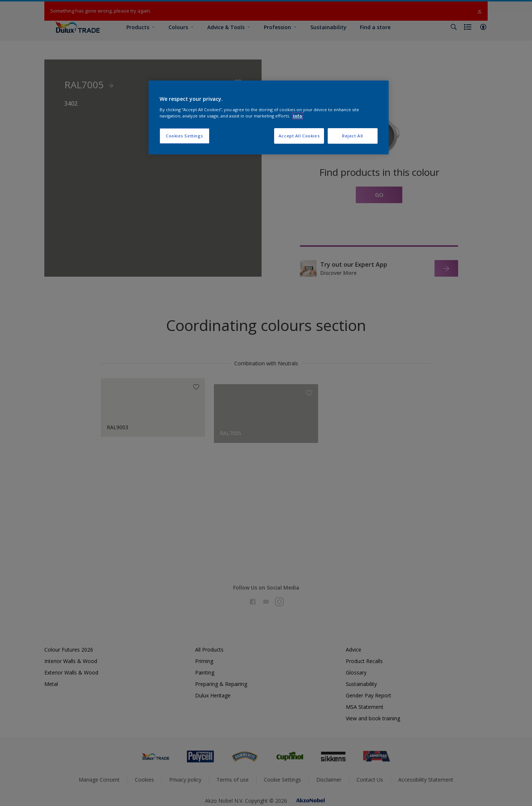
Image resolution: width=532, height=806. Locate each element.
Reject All (353, 136)
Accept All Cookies (299, 136)
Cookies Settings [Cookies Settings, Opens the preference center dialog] (185, 136)
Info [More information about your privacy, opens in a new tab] (298, 116)
